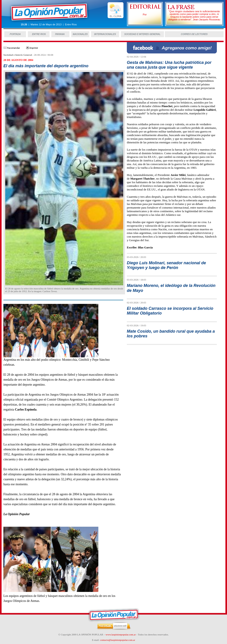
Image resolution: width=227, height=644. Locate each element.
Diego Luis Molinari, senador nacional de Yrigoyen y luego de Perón (166, 265)
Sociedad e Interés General (18, 55)
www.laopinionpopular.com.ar (121, 634)
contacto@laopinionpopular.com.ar (117, 640)
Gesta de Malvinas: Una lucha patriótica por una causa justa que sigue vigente (169, 65)
